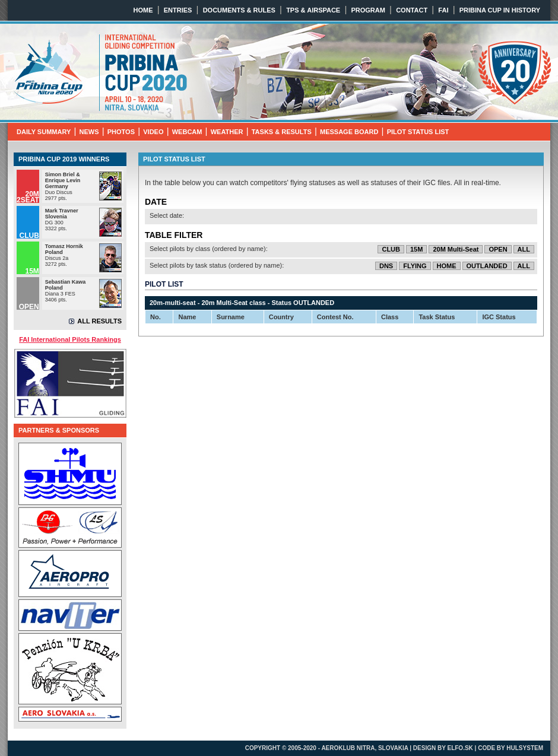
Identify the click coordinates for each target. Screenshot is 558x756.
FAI (443, 10)
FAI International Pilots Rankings (70, 339)
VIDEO (153, 132)
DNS (386, 266)
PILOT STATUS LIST (418, 132)
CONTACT (412, 10)
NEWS (89, 132)
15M (416, 249)
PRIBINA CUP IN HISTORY (500, 10)
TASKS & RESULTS (282, 132)
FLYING (415, 266)
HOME (143, 10)
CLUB (391, 249)
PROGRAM (368, 10)
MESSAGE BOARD (349, 132)
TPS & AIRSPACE (313, 10)
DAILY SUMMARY (44, 132)
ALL (524, 249)
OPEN (498, 249)
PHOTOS (121, 132)
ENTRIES (178, 10)
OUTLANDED (487, 266)
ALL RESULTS (99, 321)
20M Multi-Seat (456, 249)
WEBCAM (187, 132)
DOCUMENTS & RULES (239, 10)
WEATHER (227, 132)
